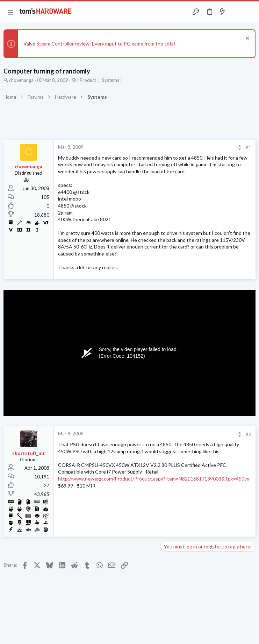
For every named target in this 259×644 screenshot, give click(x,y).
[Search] (250, 12)
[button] (10, 12)
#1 (249, 147)
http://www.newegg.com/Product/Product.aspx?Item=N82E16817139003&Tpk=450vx (154, 479)
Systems (111, 80)
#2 (249, 434)
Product (88, 80)
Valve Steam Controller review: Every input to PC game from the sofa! (99, 44)
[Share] (239, 148)
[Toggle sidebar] (236, 12)
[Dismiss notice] (247, 39)
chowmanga (21, 80)
